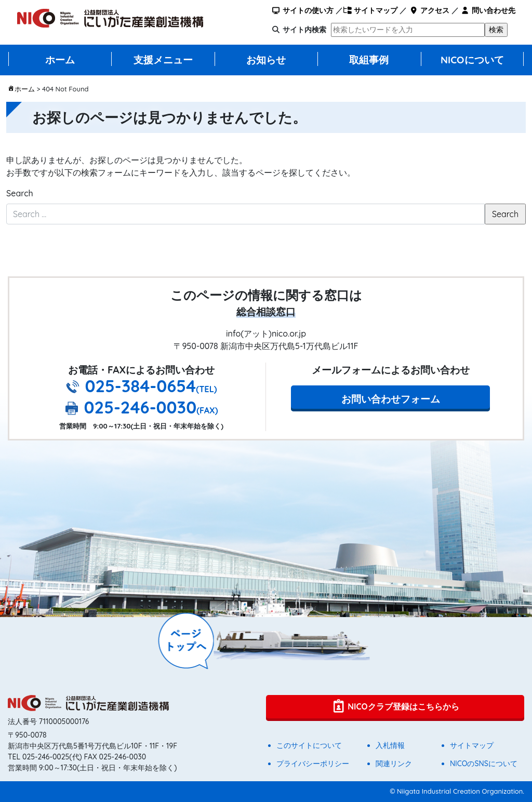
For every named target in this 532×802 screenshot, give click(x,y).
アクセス (429, 10)
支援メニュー (163, 60)
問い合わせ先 (488, 10)
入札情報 (390, 745)
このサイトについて (309, 745)
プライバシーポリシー (313, 764)
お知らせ (266, 60)
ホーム (60, 60)
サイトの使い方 (303, 10)
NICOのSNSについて (484, 764)
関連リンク (394, 764)
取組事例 (369, 60)
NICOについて (472, 60)
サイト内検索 (304, 30)
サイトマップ (370, 10)
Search (20, 193)
